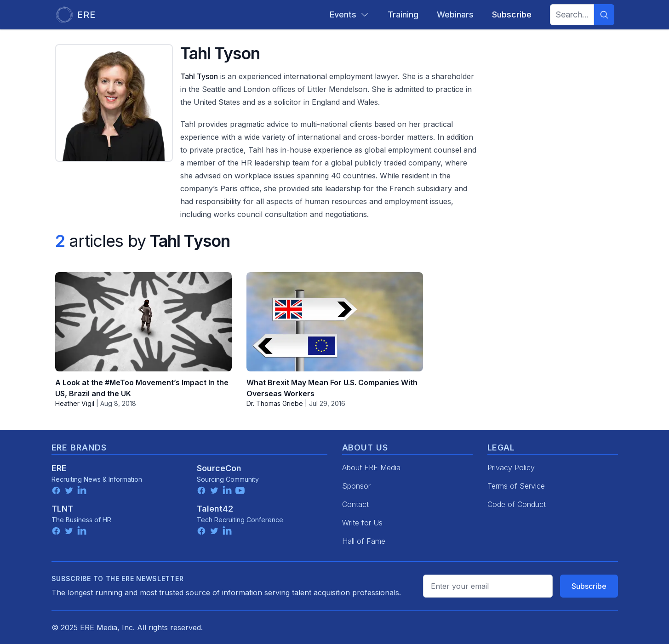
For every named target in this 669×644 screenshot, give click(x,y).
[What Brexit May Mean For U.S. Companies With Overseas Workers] (335, 322)
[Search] (604, 15)
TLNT (62, 509)
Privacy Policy (511, 467)
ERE (59, 468)
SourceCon (219, 468)
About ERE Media (371, 467)
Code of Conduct (517, 504)
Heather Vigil (75, 403)
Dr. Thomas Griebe (275, 403)
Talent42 (215, 509)
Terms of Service (516, 486)
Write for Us (362, 523)
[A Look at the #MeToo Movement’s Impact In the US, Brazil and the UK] (143, 322)
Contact (355, 504)
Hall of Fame (364, 541)
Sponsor (356, 486)
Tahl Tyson (199, 76)
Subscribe (589, 586)
